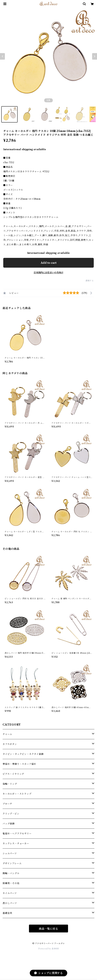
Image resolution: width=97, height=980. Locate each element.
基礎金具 (7, 913)
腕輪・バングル (11, 873)
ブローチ (7, 804)
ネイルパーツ (10, 893)
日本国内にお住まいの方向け (48, 273)
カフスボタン (10, 744)
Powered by (49, 949)
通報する (90, 281)
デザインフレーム (12, 863)
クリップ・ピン (11, 814)
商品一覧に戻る (48, 929)
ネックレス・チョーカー (16, 843)
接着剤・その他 (11, 883)
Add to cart (49, 263)
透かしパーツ (10, 903)
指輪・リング (10, 784)
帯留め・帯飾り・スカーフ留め (19, 764)
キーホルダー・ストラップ (17, 794)
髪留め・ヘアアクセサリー (17, 834)
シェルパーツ (10, 853)
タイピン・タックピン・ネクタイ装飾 (23, 754)
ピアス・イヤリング (13, 774)
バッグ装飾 (9, 824)
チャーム (7, 734)
